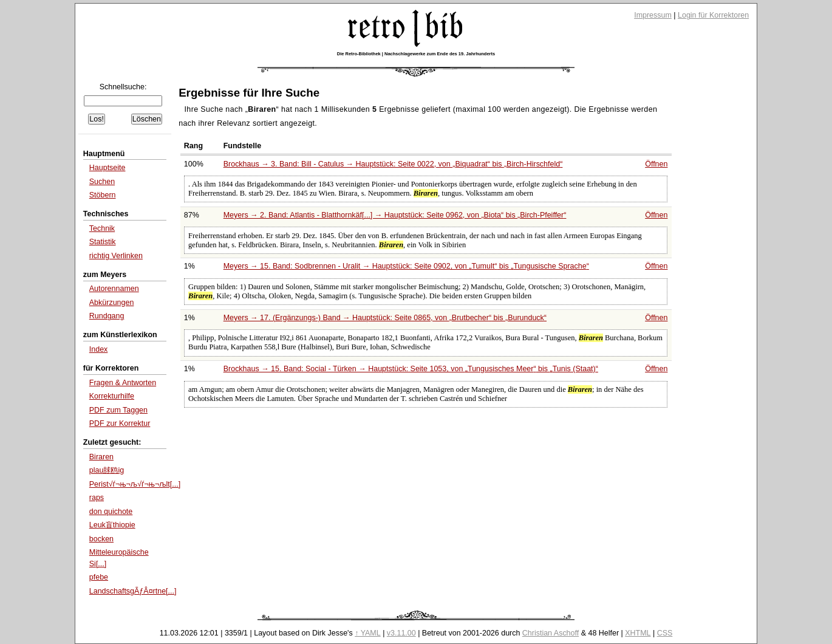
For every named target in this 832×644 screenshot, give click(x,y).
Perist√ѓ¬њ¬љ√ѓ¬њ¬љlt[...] (135, 484)
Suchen (102, 182)
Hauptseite (107, 168)
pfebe (99, 577)
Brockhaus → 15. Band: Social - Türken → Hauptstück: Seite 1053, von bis (411, 369)
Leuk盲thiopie (112, 525)
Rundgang (107, 316)
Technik (102, 228)
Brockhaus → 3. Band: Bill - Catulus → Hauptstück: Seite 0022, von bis (393, 164)
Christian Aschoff (551, 633)
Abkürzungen (112, 303)
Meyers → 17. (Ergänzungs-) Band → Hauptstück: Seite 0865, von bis (385, 318)
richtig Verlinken (116, 256)
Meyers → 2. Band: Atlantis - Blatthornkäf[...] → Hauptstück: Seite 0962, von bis (395, 215)
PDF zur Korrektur (120, 423)
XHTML (638, 633)
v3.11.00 (401, 633)
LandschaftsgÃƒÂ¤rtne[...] (133, 591)
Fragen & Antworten (123, 383)
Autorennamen (114, 289)
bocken (101, 539)
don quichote (111, 512)
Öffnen (656, 164)
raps (97, 498)
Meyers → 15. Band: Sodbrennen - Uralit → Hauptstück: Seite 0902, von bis (406, 266)
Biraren (101, 457)
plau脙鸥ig (107, 470)
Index (99, 349)
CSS (665, 633)
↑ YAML (368, 633)
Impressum (653, 15)
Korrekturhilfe (112, 396)
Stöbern (103, 195)
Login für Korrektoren (713, 15)
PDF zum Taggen (118, 410)
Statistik (103, 242)
